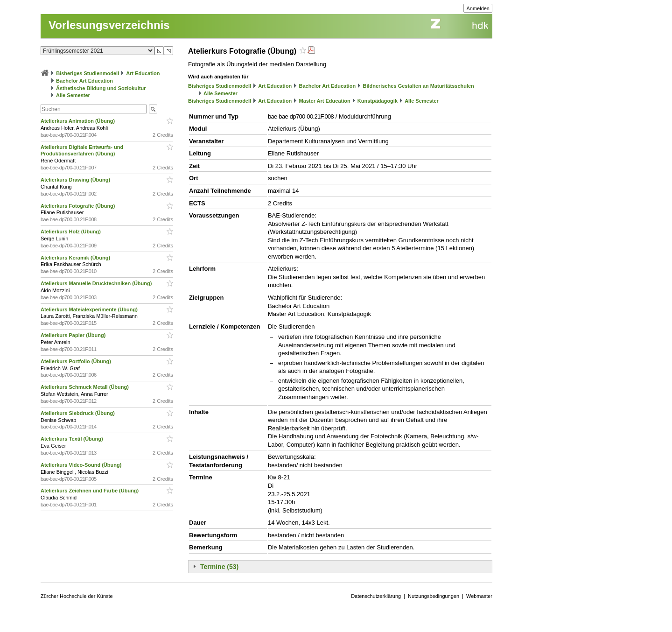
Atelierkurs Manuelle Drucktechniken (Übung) (97, 283)
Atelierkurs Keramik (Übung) (76, 258)
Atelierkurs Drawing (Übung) (76, 180)
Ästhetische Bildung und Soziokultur (101, 88)
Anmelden (478, 8)
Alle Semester (73, 95)
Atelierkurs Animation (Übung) (78, 121)
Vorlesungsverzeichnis (109, 25)
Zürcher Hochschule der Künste (77, 596)
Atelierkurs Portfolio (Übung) (77, 361)
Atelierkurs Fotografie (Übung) (79, 206)
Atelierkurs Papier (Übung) (74, 335)
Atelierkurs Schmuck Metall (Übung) (85, 387)
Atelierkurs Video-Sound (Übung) (82, 465)
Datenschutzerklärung (376, 596)
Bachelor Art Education (84, 81)
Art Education (143, 73)
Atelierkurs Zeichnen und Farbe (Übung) (90, 491)
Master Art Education (324, 101)
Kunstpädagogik (378, 101)
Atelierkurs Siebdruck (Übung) (78, 413)
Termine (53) (219, 567)
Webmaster (479, 596)
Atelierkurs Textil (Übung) (73, 439)
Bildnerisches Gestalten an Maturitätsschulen (418, 86)
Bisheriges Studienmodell (87, 73)
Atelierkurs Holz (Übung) (71, 232)
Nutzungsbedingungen (434, 596)
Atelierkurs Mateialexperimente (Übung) (90, 309)
